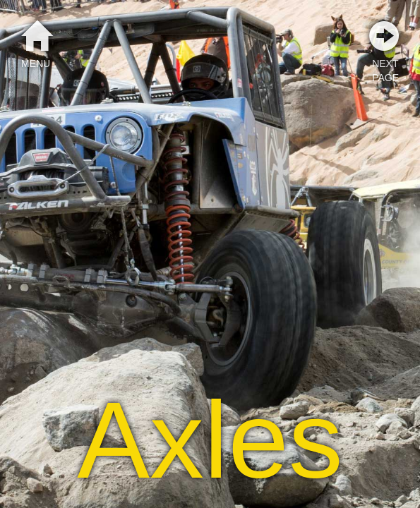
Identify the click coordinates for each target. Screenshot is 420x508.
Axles (210, 440)
